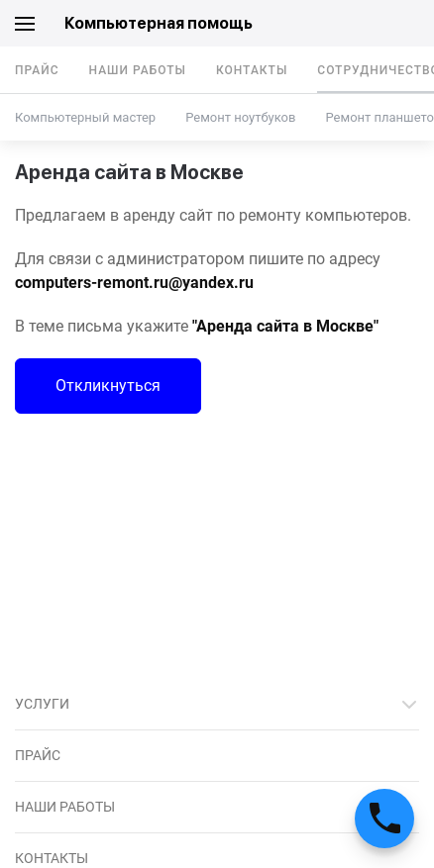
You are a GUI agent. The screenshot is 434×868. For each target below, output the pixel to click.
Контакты (252, 70)
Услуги (42, 704)
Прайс (37, 70)
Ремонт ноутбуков (240, 117)
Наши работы (138, 70)
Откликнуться (108, 386)
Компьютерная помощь (159, 23)
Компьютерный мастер (85, 117)
